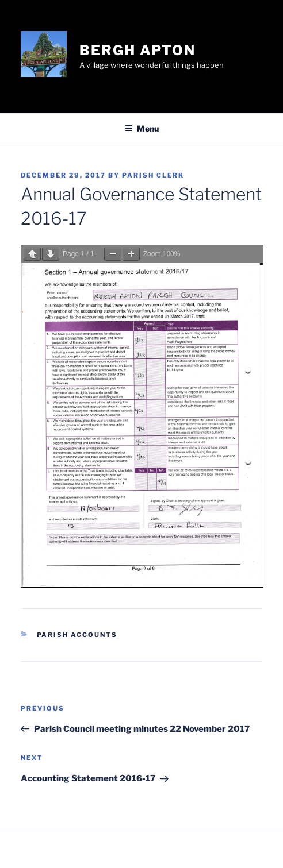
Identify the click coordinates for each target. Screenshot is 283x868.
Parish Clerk (153, 175)
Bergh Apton (137, 50)
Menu (142, 128)
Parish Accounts (77, 635)
